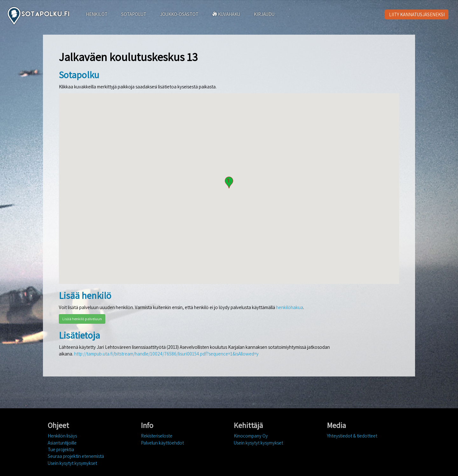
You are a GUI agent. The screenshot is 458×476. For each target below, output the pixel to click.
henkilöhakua (290, 307)
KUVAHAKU (226, 14)
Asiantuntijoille (62, 443)
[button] (229, 183)
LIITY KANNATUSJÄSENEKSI (417, 14)
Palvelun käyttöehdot (162, 443)
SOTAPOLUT (134, 14)
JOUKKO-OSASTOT (179, 14)
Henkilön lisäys (62, 436)
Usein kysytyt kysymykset (72, 463)
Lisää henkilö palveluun (82, 319)
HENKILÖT (97, 14)
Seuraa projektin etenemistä (76, 456)
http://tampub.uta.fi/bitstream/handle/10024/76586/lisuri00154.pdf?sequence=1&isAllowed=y (166, 354)
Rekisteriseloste (157, 436)
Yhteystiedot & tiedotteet (352, 436)
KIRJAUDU (264, 14)
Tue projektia (61, 449)
